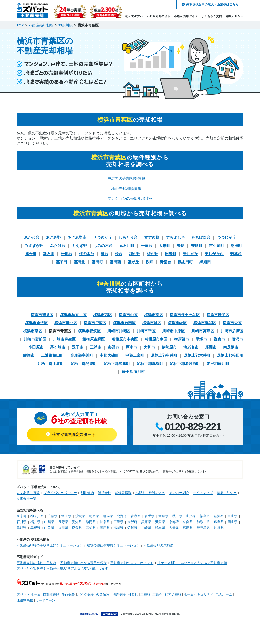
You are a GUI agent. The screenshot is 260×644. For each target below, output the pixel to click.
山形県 (191, 516)
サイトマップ (203, 493)
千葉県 (52, 516)
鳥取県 (22, 528)
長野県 (63, 522)
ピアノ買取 (173, 594)
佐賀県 (132, 528)
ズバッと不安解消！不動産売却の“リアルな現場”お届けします (62, 568)
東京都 (22, 516)
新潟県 (219, 516)
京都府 (174, 522)
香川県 (63, 528)
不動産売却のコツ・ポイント (132, 563)
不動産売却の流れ (159, 16)
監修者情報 (123, 493)
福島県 (205, 516)
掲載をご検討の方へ (150, 493)
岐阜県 (105, 522)
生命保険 (68, 594)
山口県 (49, 528)
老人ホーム (224, 594)
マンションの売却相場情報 (130, 198)
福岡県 (118, 528)
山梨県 (49, 522)
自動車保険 (51, 594)
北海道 (122, 516)
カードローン (45, 600)
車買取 (145, 594)
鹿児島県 (203, 528)
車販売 (157, 594)
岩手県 (149, 516)
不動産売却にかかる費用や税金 (83, 563)
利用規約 (87, 493)
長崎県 (146, 528)
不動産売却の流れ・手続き (36, 563)
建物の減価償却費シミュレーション (113, 545)
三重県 (118, 522)
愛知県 (77, 522)
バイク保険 (86, 594)
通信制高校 (25, 600)
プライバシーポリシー (60, 493)
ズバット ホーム (29, 594)
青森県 (136, 516)
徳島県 (105, 528)
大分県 (174, 528)
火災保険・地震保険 (111, 594)
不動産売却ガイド (186, 16)
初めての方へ (134, 16)
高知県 (91, 528)
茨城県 (80, 516)
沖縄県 (219, 528)
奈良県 (188, 522)
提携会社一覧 (26, 499)
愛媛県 (77, 528)
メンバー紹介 (179, 493)
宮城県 (163, 516)
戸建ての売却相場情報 (126, 178)
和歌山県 (203, 522)
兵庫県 (146, 522)
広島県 (219, 522)
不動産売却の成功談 (158, 545)
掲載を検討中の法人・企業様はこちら (212, 4)
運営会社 (104, 493)
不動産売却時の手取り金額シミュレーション (50, 545)
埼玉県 (66, 516)
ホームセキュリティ (199, 594)
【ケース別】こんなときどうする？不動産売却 (192, 563)
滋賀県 (160, 522)
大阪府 (132, 522)
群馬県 (108, 516)
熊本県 (160, 528)
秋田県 (177, 516)
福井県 (35, 522)
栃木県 (94, 516)
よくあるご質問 (212, 16)
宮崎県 (188, 528)
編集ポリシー (235, 16)
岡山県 (233, 522)
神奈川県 (37, 516)
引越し (133, 594)
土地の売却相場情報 (124, 189)
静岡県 (91, 522)
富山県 (233, 516)
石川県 (22, 522)
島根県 (35, 528)
